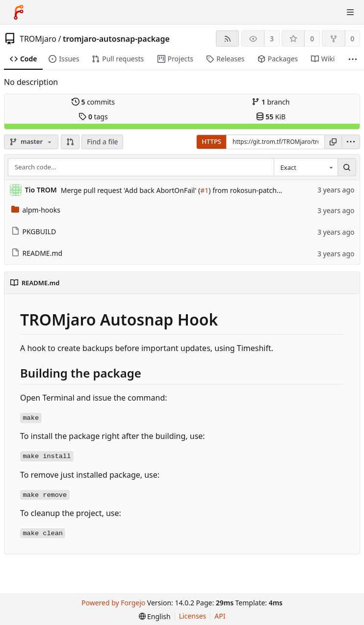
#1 (204, 190)
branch (271, 102)
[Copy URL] (333, 142)
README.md (37, 253)
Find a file (102, 142)
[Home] (19, 12)
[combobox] (306, 167)
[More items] (353, 59)
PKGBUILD (34, 231)
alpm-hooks (36, 210)
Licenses (193, 616)
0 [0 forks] (352, 39)
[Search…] (347, 167)
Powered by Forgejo (113, 603)
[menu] (351, 142)
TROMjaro (38, 39)
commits (93, 102)
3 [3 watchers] (272, 39)
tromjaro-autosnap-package (116, 39)
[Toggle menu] (350, 12)
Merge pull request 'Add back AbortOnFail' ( (131, 190)
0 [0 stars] (312, 39)
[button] (70, 142)
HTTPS (211, 141)
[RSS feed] (227, 39)
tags (93, 117)
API (220, 616)
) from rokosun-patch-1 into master (265, 190)
